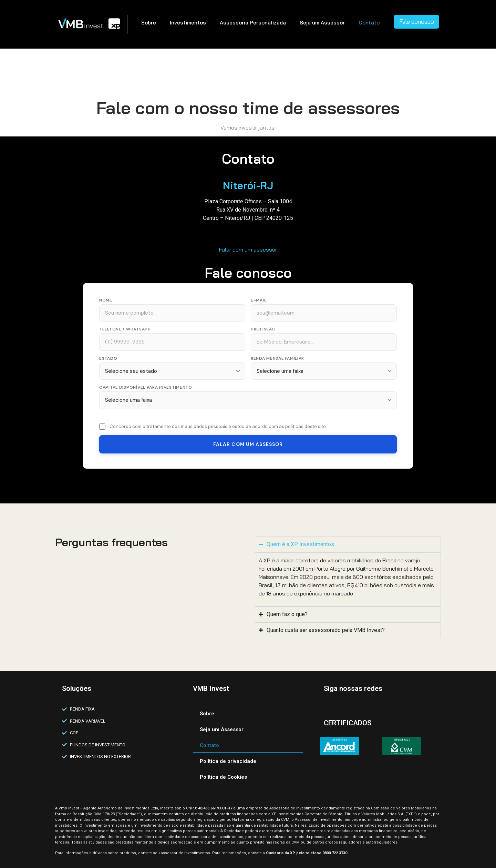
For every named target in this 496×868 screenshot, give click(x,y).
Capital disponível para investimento (146, 387)
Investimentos (188, 23)
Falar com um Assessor (248, 444)
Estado (108, 358)
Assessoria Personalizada (253, 23)
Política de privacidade (228, 761)
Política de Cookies (223, 777)
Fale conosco (417, 22)
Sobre (149, 23)
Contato (369, 23)
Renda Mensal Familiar (277, 358)
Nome (106, 300)
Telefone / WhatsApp (125, 329)
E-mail (259, 300)
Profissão (263, 329)
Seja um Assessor (322, 23)
